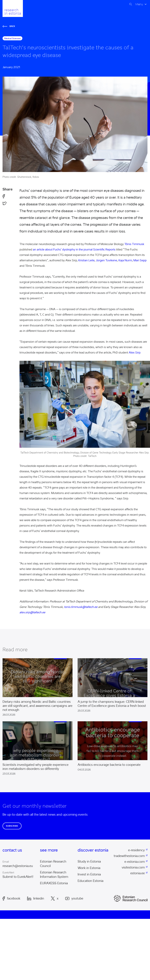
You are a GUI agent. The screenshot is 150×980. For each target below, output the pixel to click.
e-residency (136, 850)
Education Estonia (91, 881)
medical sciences (12, 38)
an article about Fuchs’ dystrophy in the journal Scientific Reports (74, 250)
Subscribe (12, 826)
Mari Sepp (140, 260)
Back (9, 26)
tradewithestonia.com (130, 856)
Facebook (11, 898)
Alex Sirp (135, 353)
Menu (139, 4)
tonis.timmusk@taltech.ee (81, 607)
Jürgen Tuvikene (107, 260)
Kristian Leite (86, 260)
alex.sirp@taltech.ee (32, 612)
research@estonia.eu (18, 866)
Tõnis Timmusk (134, 244)
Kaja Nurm (125, 260)
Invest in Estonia (89, 874)
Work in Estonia (89, 868)
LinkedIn (36, 898)
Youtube (74, 899)
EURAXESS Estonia (54, 883)
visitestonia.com (133, 867)
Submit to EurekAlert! (18, 877)
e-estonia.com (135, 862)
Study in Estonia (89, 862)
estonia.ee (138, 873)
